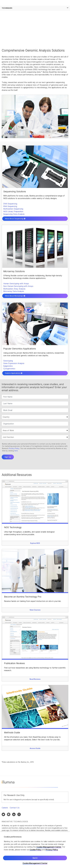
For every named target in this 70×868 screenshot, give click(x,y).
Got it (35, 858)
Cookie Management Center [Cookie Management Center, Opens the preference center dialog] (35, 863)
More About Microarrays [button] (14, 296)
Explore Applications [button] (13, 373)
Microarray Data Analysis (14, 291)
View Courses (35, 610)
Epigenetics (8, 366)
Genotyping (8, 361)
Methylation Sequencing (13, 209)
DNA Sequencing (10, 204)
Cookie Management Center (49, 847)
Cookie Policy (36, 850)
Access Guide (35, 748)
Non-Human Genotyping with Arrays (18, 286)
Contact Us (15, 808)
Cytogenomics (9, 369)
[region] (35, 850)
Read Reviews (35, 679)
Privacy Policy (52, 850)
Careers (5, 808)
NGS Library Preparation (13, 211)
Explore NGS (35, 543)
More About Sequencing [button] (14, 219)
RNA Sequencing (10, 206)
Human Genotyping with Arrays (16, 284)
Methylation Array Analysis (14, 289)
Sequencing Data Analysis (14, 214)
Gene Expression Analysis (14, 363)
